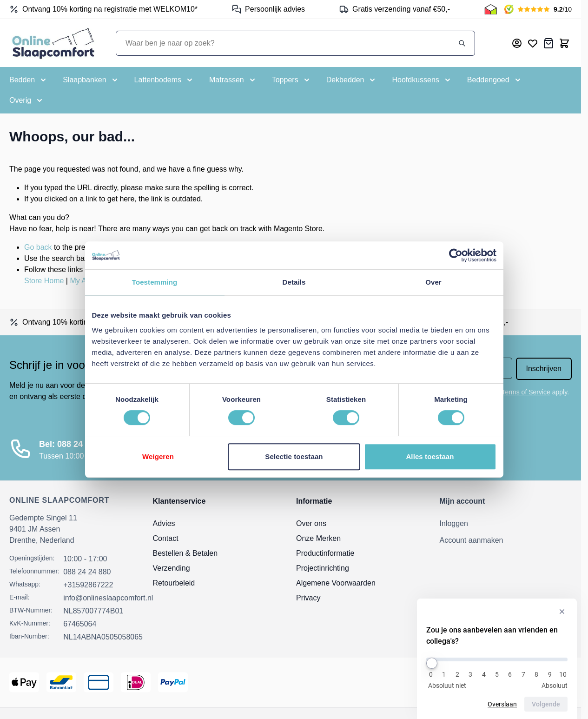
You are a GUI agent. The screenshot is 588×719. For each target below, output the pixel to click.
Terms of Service (526, 392)
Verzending (172, 568)
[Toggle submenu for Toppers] (292, 80)
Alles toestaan (430, 456)
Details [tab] (294, 282)
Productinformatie (325, 553)
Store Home (44, 281)
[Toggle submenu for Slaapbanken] (91, 80)
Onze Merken (318, 538)
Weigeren (158, 456)
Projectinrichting (323, 568)
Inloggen (454, 523)
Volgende (546, 704)
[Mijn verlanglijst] (533, 43)
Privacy (308, 598)
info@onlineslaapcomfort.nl (108, 598)
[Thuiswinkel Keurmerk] (491, 9)
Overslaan (502, 704)
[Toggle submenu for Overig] (27, 100)
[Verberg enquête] (562, 612)
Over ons (311, 523)
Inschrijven (544, 369)
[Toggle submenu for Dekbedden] (352, 80)
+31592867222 (88, 585)
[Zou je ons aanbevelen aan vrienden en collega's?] (497, 659)
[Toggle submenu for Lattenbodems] (164, 80)
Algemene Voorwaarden (336, 583)
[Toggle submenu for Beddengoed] (495, 80)
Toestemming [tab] (155, 282)
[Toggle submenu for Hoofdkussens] (422, 80)
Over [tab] (433, 282)
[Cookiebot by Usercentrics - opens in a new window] (456, 255)
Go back (38, 247)
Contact (166, 538)
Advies (164, 523)
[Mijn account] (517, 43)
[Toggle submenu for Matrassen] (233, 80)
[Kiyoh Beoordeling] (538, 9)
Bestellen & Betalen (185, 553)
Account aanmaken (472, 540)
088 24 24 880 (87, 572)
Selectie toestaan (294, 456)
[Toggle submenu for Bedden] (29, 80)
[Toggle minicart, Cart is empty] (564, 43)
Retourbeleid (174, 583)
